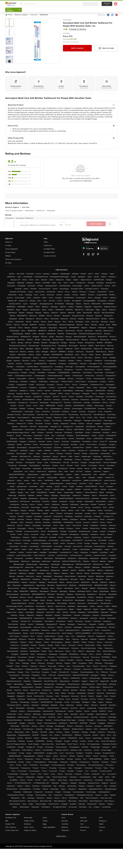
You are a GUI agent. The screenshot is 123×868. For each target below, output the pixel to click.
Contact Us (48, 245)
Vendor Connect (50, 256)
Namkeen (28, 824)
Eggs (45, 824)
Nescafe (83, 818)
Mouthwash (30, 211)
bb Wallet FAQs (49, 249)
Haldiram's (65, 830)
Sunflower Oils (11, 818)
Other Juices (29, 827)
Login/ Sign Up (107, 4)
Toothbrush (41, 211)
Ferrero (83, 830)
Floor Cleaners (11, 827)
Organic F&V (10, 824)
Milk (7, 821)
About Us (9, 242)
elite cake (84, 821)
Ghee (45, 818)
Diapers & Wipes (30, 830)
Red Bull (65, 821)
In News (8, 245)
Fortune (102, 827)
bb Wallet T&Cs (49, 252)
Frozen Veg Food (12, 830)
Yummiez (65, 824)
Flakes (45, 821)
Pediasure (103, 821)
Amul (63, 818)
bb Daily (8, 263)
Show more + (61, 836)
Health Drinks (29, 821)
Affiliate (8, 256)
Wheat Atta (28, 818)
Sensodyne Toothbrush (25, 218)
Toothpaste (51, 211)
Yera (82, 824)
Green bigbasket (11, 249)
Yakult (101, 824)
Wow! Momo (85, 827)
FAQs (46, 242)
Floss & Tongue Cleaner (15, 211)
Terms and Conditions (13, 259)
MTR (101, 818)
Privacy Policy (10, 252)
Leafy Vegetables (49, 827)
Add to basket (77, 48)
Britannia (65, 827)
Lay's (101, 830)
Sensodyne (67, 19)
